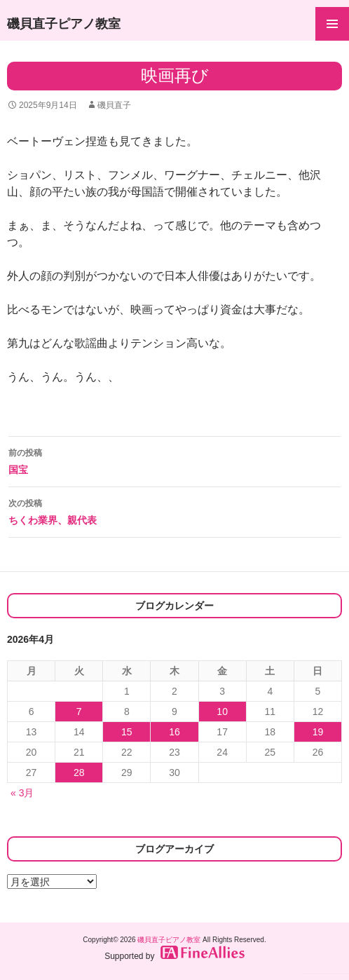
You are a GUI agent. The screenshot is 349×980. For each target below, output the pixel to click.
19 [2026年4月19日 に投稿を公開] (318, 732)
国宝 (174, 460)
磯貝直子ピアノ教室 (64, 24)
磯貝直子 (114, 105)
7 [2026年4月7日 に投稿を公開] (79, 712)
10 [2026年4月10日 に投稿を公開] (222, 712)
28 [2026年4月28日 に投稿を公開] (79, 773)
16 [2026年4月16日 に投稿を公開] (174, 732)
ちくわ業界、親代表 (174, 510)
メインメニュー (332, 24)
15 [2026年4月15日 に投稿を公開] (127, 732)
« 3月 (22, 793)
